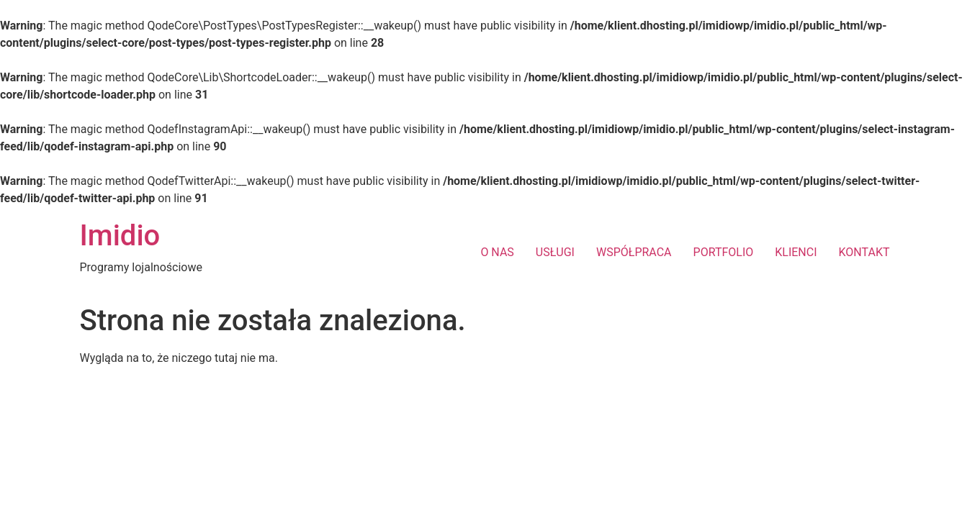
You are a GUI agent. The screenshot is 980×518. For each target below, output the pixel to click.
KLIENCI (796, 252)
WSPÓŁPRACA (634, 252)
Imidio (120, 236)
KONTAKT (864, 252)
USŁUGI (555, 252)
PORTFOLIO (724, 252)
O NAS (497, 252)
